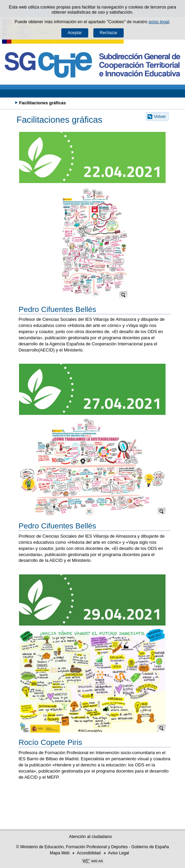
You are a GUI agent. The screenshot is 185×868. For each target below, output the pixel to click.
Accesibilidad (89, 853)
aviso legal (159, 22)
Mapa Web (60, 853)
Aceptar (75, 33)
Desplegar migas (9, 103)
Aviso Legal (119, 853)
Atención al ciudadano (90, 836)
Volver (160, 116)
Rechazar (109, 33)
